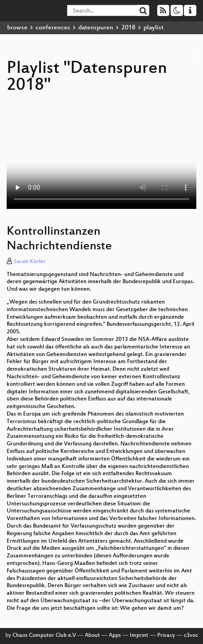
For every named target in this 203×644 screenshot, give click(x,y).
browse (17, 28)
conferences (53, 28)
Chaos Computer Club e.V (44, 636)
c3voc (191, 636)
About (92, 636)
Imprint (139, 636)
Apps (115, 636)
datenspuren (96, 28)
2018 (128, 28)
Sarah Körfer (30, 262)
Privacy (166, 636)
